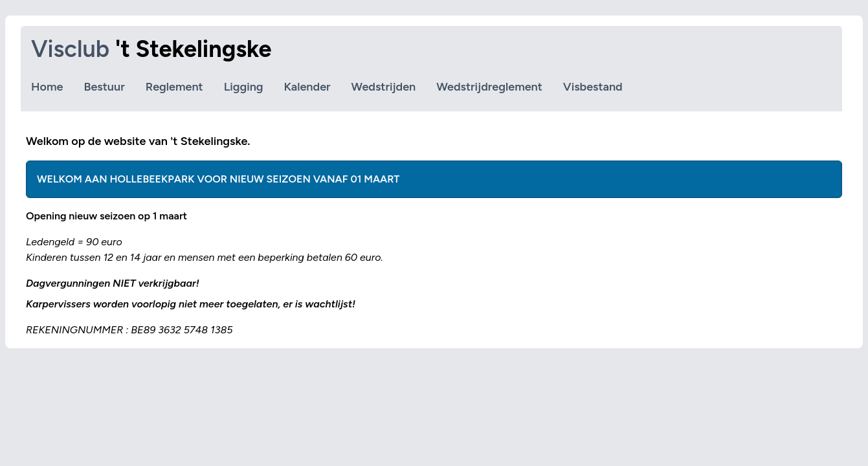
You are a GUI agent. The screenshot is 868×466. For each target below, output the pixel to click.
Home (47, 87)
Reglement (174, 87)
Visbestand (593, 87)
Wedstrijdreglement (489, 87)
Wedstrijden (384, 87)
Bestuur (104, 87)
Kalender (307, 87)
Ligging (244, 87)
